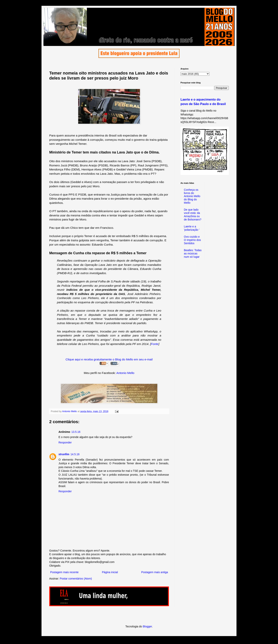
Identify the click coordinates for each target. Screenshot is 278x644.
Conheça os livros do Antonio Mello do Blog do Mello (192, 196)
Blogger (147, 626)
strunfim (64, 454)
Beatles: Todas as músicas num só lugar (193, 253)
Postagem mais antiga (155, 572)
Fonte (155, 344)
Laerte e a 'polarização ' (192, 228)
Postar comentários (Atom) (76, 579)
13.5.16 (76, 432)
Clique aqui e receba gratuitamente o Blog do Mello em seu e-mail (109, 359)
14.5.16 (75, 454)
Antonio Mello (125, 373)
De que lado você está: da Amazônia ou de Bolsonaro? (193, 214)
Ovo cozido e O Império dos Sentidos (192, 240)
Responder (65, 442)
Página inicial (110, 572)
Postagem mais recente (64, 572)
